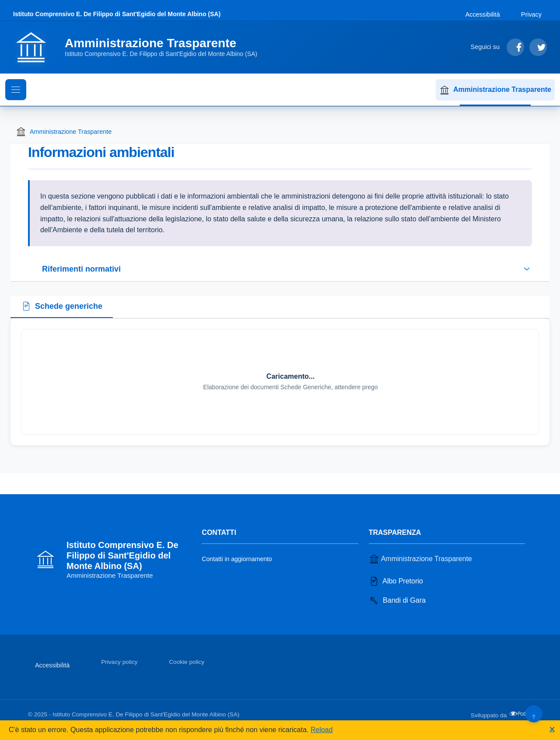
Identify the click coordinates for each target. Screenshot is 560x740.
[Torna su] (534, 714)
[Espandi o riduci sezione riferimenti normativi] (280, 269)
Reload (322, 730)
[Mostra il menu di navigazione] (16, 90)
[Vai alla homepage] (140, 47)
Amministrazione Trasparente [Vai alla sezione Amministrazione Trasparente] (420, 559)
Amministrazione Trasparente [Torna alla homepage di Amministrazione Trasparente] (64, 132)
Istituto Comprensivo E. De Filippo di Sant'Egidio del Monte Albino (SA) (117, 14)
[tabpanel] (280, 382)
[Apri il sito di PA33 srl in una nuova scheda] (520, 714)
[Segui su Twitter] (538, 47)
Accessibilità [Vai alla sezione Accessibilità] (483, 14)
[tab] (62, 307)
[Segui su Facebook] (515, 47)
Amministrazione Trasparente (495, 90)
